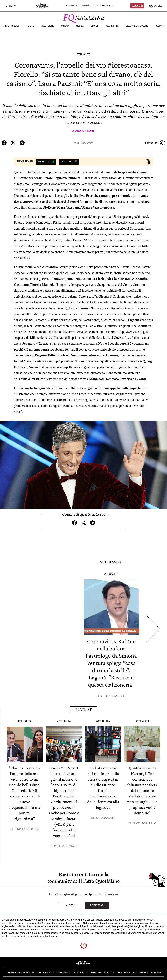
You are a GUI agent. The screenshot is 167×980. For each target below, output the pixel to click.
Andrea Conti (85, 131)
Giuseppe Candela (113, 695)
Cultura (160, 26)
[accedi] (156, 6)
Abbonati (137, 6)
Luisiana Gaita (105, 817)
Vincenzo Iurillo (144, 822)
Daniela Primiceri (66, 844)
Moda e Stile (112, 26)
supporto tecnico (36, 935)
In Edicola (70, 6)
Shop (96, 6)
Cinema (65, 26)
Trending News (11, 26)
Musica (80, 26)
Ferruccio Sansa (26, 828)
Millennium (87, 6)
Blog (78, 6)
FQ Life (30, 26)
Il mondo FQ (107, 6)
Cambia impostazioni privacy (72, 971)
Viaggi (94, 26)
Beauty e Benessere (137, 26)
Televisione (48, 26)
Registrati (97, 904)
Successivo (111, 562)
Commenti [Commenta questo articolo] (155, 143)
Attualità (83, 55)
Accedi (70, 904)
